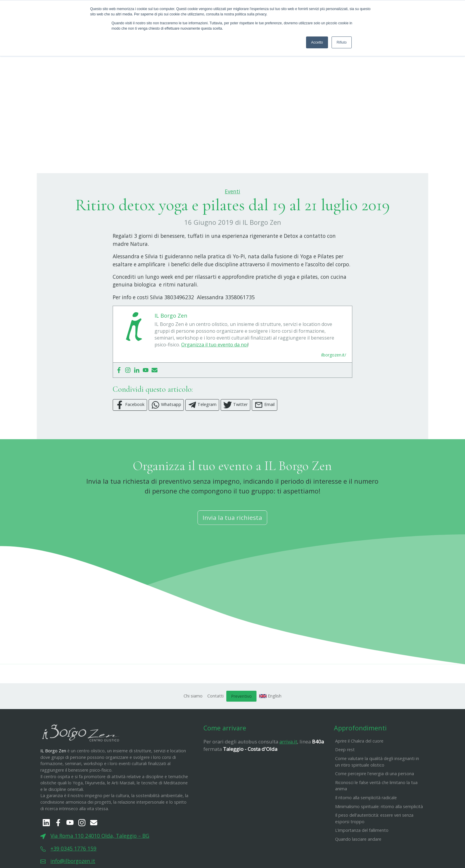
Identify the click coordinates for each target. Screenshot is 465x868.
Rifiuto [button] (342, 42)
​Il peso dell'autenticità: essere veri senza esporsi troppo (374, 848)
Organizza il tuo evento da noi (215, 374)
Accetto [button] (317, 42)
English (270, 725)
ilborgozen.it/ (334, 384)
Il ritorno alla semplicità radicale (366, 827)
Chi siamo (193, 725)
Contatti (215, 725)
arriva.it (288, 771)
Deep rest (345, 779)
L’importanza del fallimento (362, 860)
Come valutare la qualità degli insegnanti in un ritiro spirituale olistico (377, 791)
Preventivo (241, 726)
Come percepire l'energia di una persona (375, 803)
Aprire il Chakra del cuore (359, 770)
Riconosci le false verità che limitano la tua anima (376, 815)
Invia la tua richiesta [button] (232, 547)
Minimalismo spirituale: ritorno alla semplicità (379, 836)
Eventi (232, 221)
